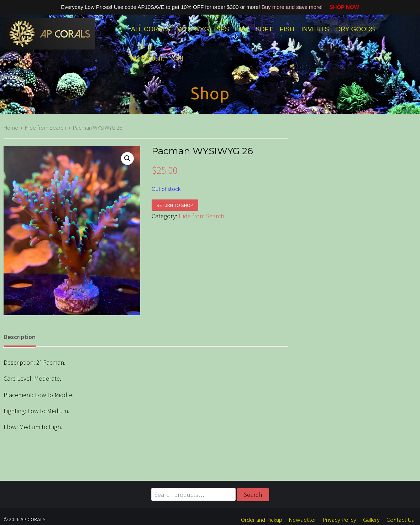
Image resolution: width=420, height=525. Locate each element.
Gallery (371, 520)
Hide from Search (46, 128)
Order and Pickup (262, 520)
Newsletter (303, 520)
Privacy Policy (340, 520)
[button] (127, 158)
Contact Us (400, 520)
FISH (287, 29)
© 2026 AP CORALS (25, 520)
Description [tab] (20, 337)
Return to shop (175, 205)
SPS (222, 29)
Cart (177, 58)
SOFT (264, 29)
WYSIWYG (193, 29)
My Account (148, 58)
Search (253, 495)
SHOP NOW (342, 7)
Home (11, 128)
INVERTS (315, 29)
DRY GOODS (355, 29)
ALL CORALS (151, 29)
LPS (242, 29)
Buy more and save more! (293, 7)
